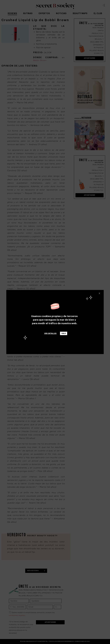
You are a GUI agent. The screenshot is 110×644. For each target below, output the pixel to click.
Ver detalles (50, 333)
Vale (64, 333)
